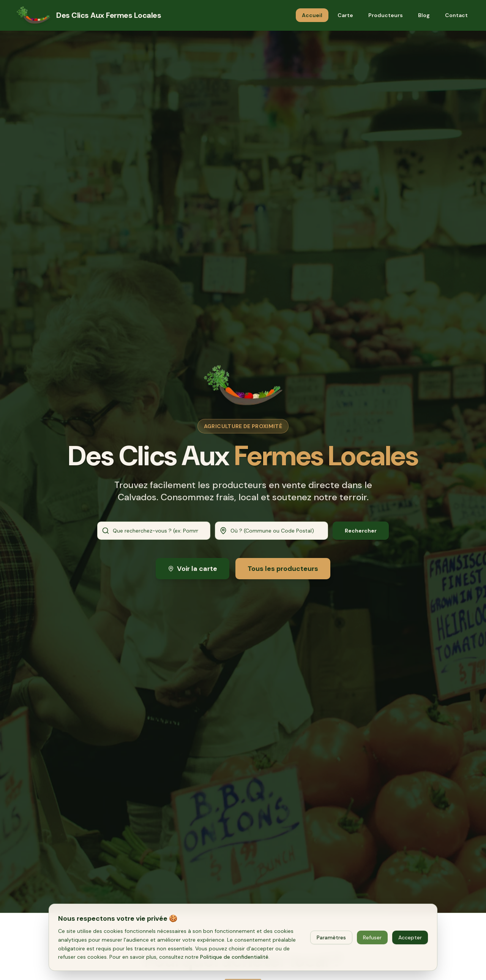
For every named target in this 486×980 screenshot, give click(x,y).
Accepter (410, 937)
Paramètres (331, 937)
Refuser (372, 937)
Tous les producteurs (283, 570)
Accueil (312, 15)
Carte (345, 15)
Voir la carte (193, 570)
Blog (424, 15)
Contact (456, 15)
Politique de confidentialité (234, 957)
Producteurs (386, 15)
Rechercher (361, 531)
